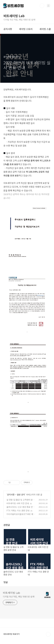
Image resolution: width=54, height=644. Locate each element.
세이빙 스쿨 (45, 29)
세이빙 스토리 (26, 29)
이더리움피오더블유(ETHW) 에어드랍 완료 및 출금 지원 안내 (21, 516)
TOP (48, 634)
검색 (42, 6)
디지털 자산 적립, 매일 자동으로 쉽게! (19, 597)
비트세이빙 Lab (11, 593)
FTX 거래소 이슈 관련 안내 (18, 510)
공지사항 (8, 29)
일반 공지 (21, 495)
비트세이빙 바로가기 (12, 634)
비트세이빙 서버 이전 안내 (18, 503)
